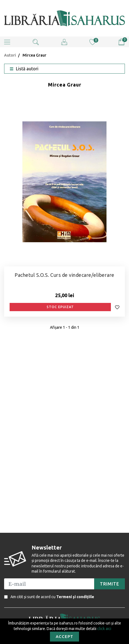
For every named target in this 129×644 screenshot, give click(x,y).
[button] (7, 42)
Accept (64, 636)
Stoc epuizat (60, 307)
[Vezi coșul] (121, 42)
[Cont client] (64, 41)
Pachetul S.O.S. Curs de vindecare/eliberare (64, 275)
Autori (10, 55)
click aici (104, 629)
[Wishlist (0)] (92, 41)
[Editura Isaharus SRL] (64, 18)
